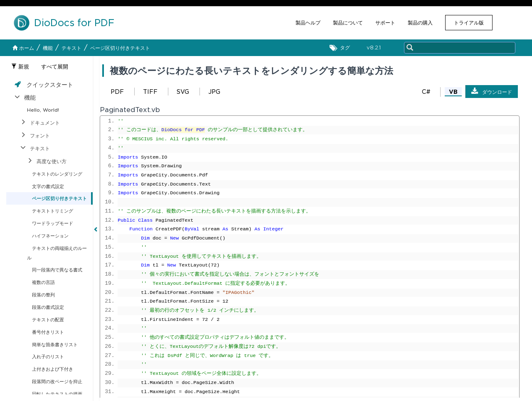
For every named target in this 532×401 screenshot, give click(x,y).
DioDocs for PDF (183, 130)
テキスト (71, 48)
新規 (20, 67)
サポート (385, 23)
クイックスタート (50, 84)
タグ (342, 48)
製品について (348, 23)
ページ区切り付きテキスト (120, 48)
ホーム (23, 48)
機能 (48, 48)
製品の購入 (420, 23)
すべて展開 (55, 67)
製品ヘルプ (308, 23)
